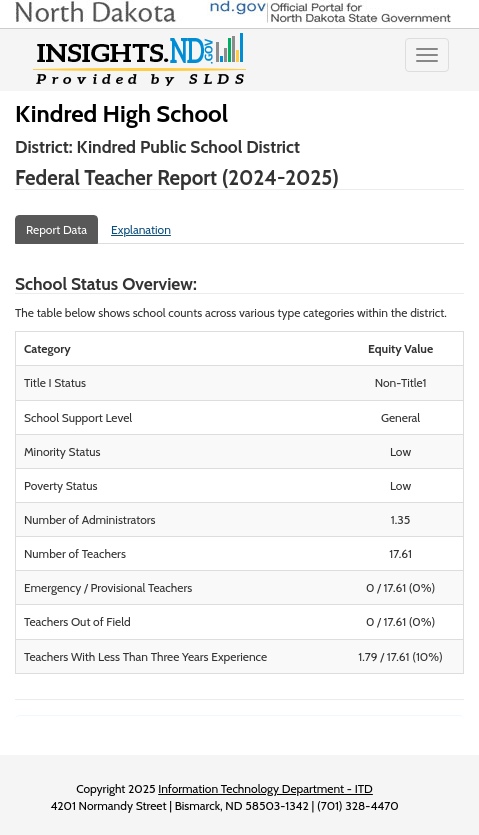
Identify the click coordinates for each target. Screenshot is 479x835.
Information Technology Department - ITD (265, 788)
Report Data (56, 229)
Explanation (141, 229)
